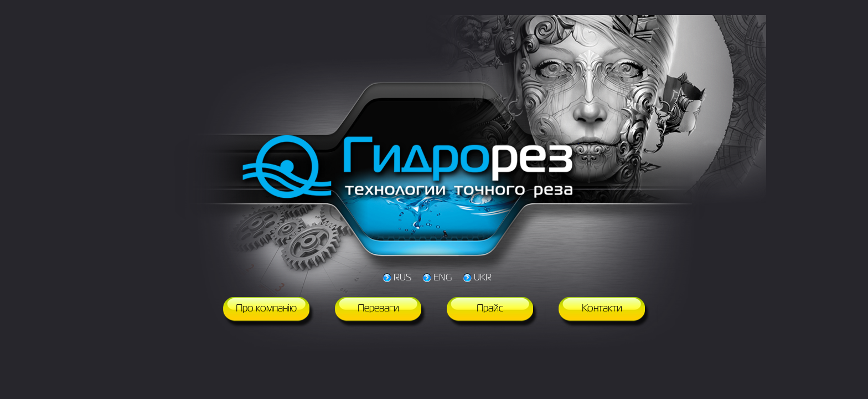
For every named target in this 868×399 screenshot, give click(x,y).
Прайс (490, 309)
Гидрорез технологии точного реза (409, 169)
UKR (483, 278)
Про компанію (266, 309)
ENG (443, 278)
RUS (402, 278)
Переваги (378, 309)
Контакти (602, 309)
